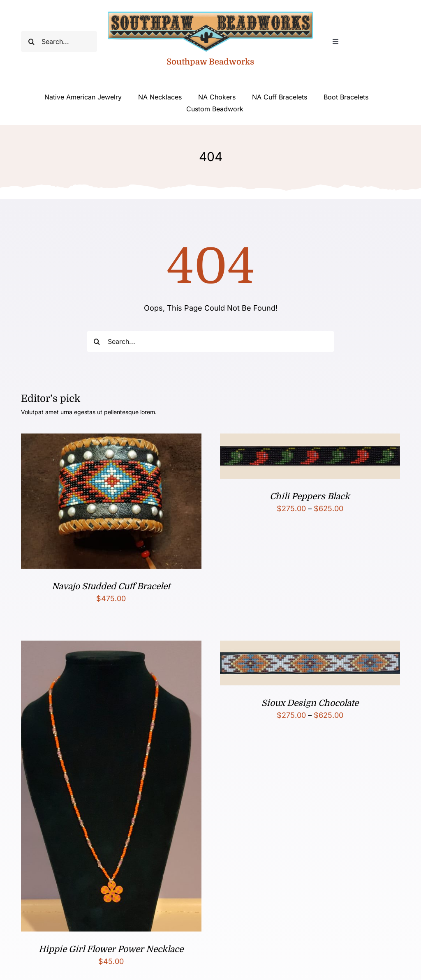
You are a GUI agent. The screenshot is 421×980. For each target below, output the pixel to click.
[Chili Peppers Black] (310, 440)
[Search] (31, 42)
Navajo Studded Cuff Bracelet (111, 586)
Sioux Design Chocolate (310, 703)
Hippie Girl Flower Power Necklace (111, 949)
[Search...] (59, 42)
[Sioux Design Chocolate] (310, 647)
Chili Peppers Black (310, 496)
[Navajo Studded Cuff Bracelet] (111, 440)
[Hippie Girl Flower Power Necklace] (111, 647)
